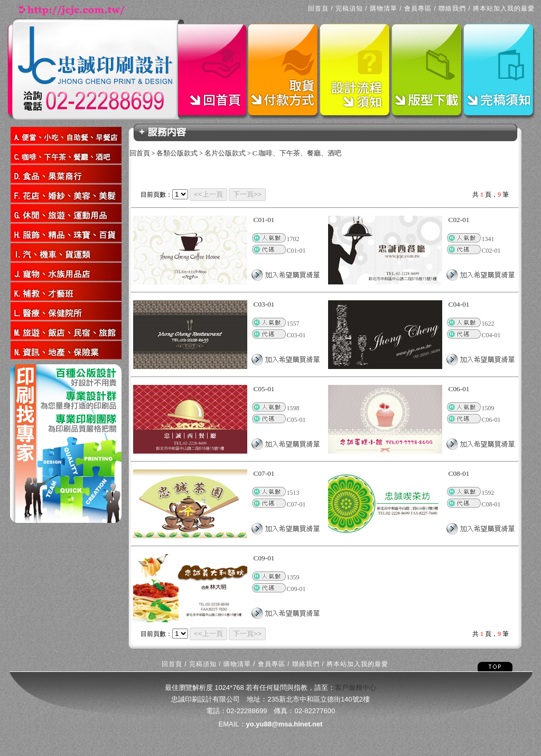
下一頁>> (248, 194)
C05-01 (264, 389)
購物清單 (384, 8)
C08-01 (459, 473)
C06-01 (459, 389)
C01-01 (264, 220)
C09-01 (264, 558)
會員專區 (418, 8)
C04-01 (459, 304)
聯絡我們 (452, 8)
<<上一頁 (208, 194)
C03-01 (264, 304)
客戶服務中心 (356, 688)
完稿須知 (349, 8)
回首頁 (318, 8)
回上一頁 (12, 361)
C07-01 (264, 473)
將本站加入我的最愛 (504, 8)
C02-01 (459, 220)
